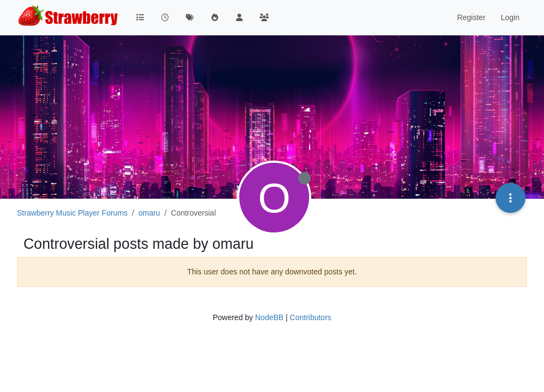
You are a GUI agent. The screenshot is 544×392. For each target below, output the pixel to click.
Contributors (311, 317)
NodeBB (269, 317)
